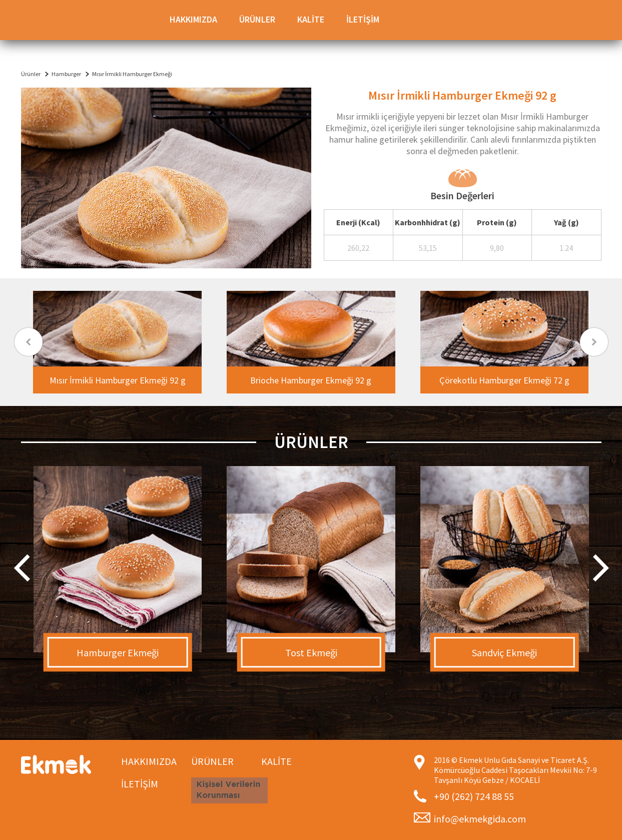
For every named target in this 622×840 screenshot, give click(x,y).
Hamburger (66, 74)
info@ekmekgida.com (480, 819)
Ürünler (31, 74)
